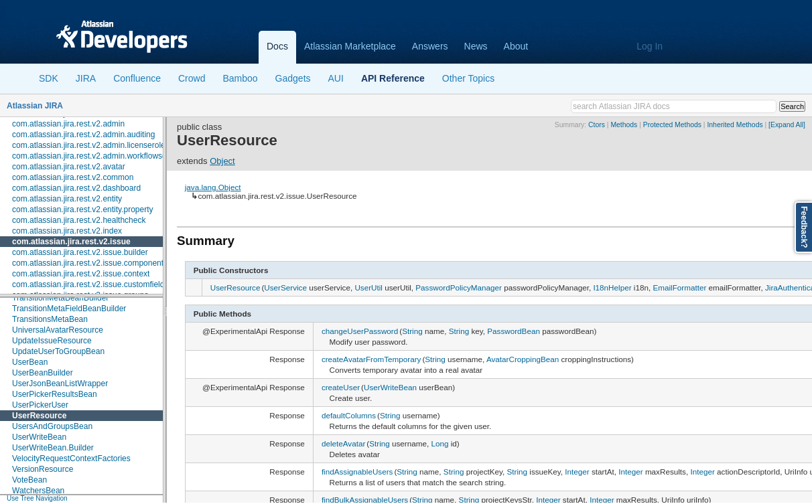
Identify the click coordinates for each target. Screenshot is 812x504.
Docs (277, 46)
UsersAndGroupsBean (52, 426)
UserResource (39, 416)
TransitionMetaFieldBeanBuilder (69, 309)
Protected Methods (672, 125)
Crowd (192, 78)
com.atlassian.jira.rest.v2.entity (67, 199)
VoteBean (29, 480)
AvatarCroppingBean (523, 359)
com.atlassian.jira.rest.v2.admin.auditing (83, 135)
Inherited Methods (735, 125)
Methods (624, 125)
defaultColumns (349, 415)
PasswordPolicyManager (459, 287)
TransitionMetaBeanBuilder (60, 298)
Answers (430, 46)
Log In (650, 46)
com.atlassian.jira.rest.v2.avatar (69, 167)
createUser (341, 387)
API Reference (393, 78)
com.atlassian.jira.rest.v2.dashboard (76, 188)
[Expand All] (787, 125)
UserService (285, 287)
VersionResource (43, 469)
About (516, 46)
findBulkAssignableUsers (365, 500)
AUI (336, 78)
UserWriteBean (39, 437)
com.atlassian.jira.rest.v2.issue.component (88, 263)
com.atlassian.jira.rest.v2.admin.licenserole (89, 145)
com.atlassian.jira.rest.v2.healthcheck (79, 220)
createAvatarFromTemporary (371, 359)
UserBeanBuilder (43, 373)
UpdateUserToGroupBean (58, 351)
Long (439, 443)
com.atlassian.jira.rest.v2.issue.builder (80, 252)
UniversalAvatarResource (58, 330)
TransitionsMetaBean (50, 319)
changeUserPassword (360, 331)
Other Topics (468, 78)
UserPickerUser (40, 405)
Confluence (137, 78)
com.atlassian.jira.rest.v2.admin (68, 124)
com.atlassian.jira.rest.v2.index (67, 231)
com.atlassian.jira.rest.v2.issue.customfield (88, 284)
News (476, 46)
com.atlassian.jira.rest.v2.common (73, 177)
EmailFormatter (679, 287)
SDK (49, 78)
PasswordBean (514, 331)
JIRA (86, 78)
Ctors (597, 125)
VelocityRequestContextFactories (71, 458)
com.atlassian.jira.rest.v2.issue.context (81, 274)
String (412, 331)
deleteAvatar (343, 443)
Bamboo (240, 78)
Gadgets (293, 78)
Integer (577, 472)
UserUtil (368, 287)
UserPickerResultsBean (55, 394)
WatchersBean (38, 491)
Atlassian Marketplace (350, 46)
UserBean (30, 362)
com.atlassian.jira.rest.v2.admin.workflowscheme (99, 156)
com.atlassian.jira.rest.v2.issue (71, 242)
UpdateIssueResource (52, 341)
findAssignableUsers (357, 472)
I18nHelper (612, 287)
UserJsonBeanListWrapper (60, 384)
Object (222, 161)
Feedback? (804, 227)
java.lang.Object (213, 187)
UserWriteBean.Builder (53, 448)
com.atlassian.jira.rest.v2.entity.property (83, 209)
